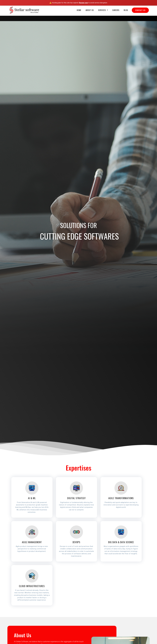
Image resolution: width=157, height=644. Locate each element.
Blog (126, 10)
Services (102, 10)
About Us (90, 10)
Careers (116, 10)
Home (79, 10)
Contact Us (140, 10)
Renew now (83, 3)
